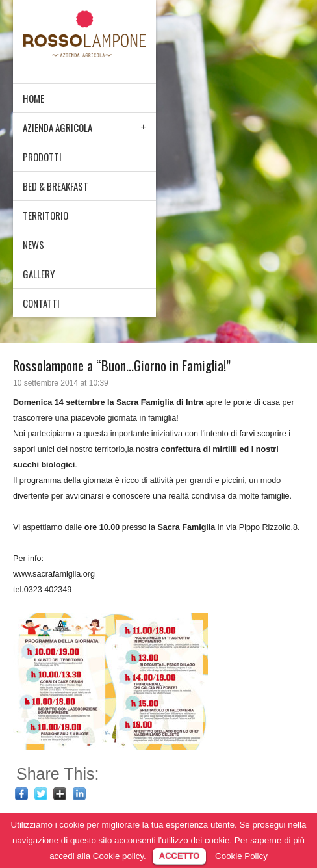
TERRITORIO (45, 215)
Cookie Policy (241, 856)
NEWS (33, 244)
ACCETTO (180, 856)
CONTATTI (41, 303)
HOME (33, 98)
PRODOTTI (42, 157)
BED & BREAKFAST (56, 186)
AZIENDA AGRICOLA (57, 127)
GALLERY (39, 274)
